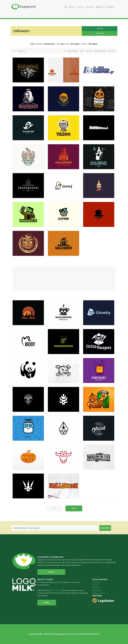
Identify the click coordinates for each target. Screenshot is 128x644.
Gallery (72, 7)
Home (38, 7)
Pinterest (96, 588)
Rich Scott (56, 590)
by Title (100, 33)
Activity (80, 7)
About (51, 572)
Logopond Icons (99, 593)
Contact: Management (57, 634)
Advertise (96, 634)
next (74, 508)
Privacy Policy (86, 634)
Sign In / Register (105, 7)
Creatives (90, 7)
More (46, 603)
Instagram (97, 590)
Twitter (95, 585)
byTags (100, 29)
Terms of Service (73, 634)
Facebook (96, 582)
